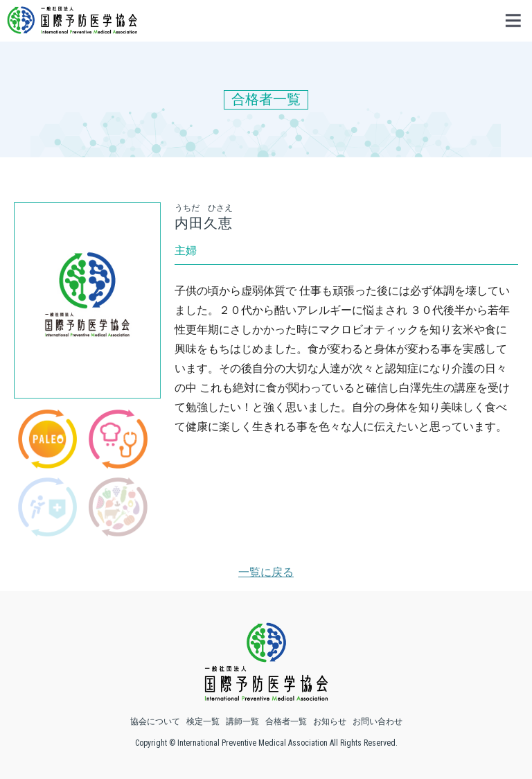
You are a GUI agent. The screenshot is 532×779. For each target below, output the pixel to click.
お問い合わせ (378, 721)
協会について (155, 721)
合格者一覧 (286, 721)
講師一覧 (242, 721)
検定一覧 (203, 721)
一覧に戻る (266, 572)
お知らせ (330, 721)
